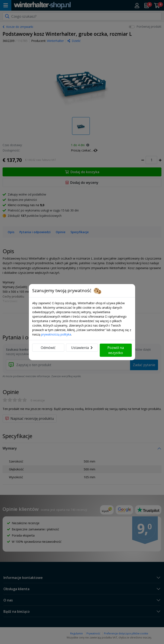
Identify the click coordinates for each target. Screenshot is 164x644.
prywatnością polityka (56, 334)
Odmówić (48, 348)
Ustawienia (82, 348)
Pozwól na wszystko (116, 350)
